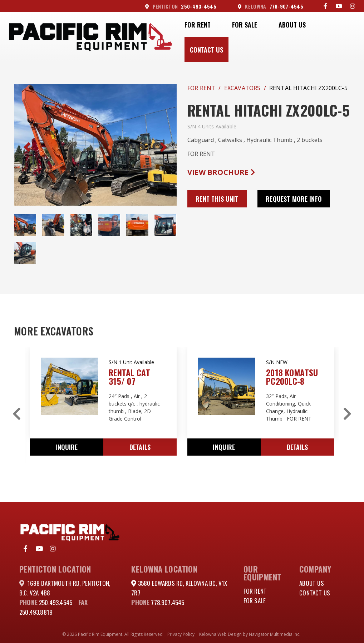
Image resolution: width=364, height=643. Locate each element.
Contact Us (206, 50)
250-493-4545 (181, 6)
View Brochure (221, 172)
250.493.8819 (37, 612)
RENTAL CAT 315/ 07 (129, 377)
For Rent (198, 25)
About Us (292, 25)
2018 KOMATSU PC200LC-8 (292, 377)
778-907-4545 (270, 6)
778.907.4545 (168, 602)
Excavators (242, 88)
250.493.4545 (57, 602)
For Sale (245, 25)
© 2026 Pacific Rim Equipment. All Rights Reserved (112, 634)
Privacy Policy (181, 634)
